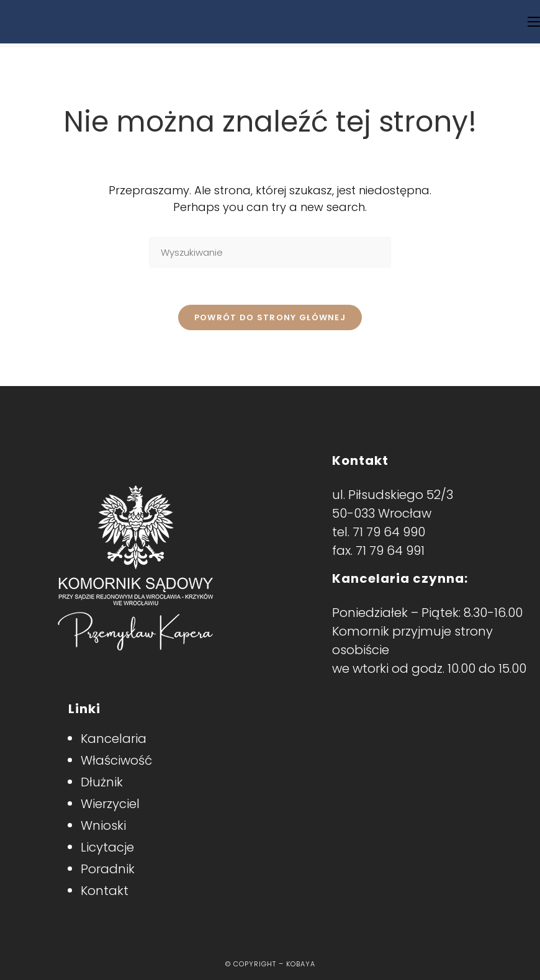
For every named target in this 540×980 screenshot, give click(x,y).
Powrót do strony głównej (270, 317)
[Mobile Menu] (534, 22)
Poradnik (108, 869)
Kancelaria (114, 739)
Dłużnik (102, 782)
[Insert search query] (270, 252)
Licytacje (107, 847)
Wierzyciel (110, 804)
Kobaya (301, 964)
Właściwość (116, 760)
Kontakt (105, 891)
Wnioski (103, 825)
